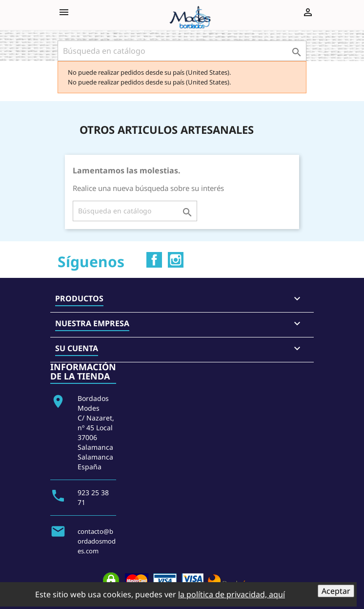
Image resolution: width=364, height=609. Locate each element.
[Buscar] (182, 51)
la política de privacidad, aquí (232, 594)
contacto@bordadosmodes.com (97, 541)
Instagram (176, 260)
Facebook (154, 260)
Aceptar (336, 591)
